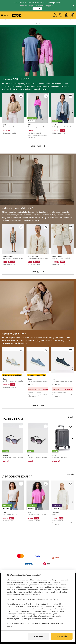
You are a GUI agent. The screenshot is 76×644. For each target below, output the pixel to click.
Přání (60, 15)
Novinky (71, 417)
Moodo (6, 455)
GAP (5, 125)
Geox (5, 379)
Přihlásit (66, 15)
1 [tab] (36, 23)
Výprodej (70, 474)
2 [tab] (40, 23)
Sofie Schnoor (8, 256)
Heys (54, 455)
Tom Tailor (56, 512)
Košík (72, 15)
